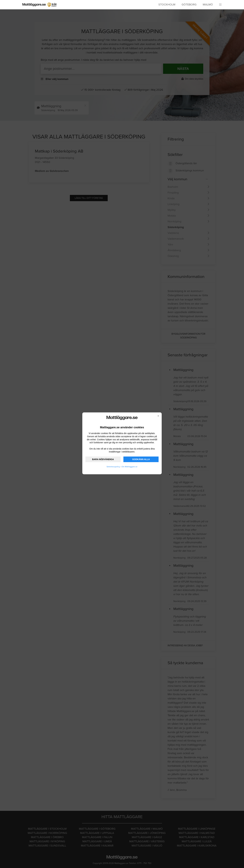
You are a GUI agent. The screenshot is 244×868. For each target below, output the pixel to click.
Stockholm (167, 5)
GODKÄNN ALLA (141, 459)
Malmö (208, 5)
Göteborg (189, 5)
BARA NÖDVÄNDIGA (103, 459)
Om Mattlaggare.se (129, 467)
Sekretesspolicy (113, 467)
